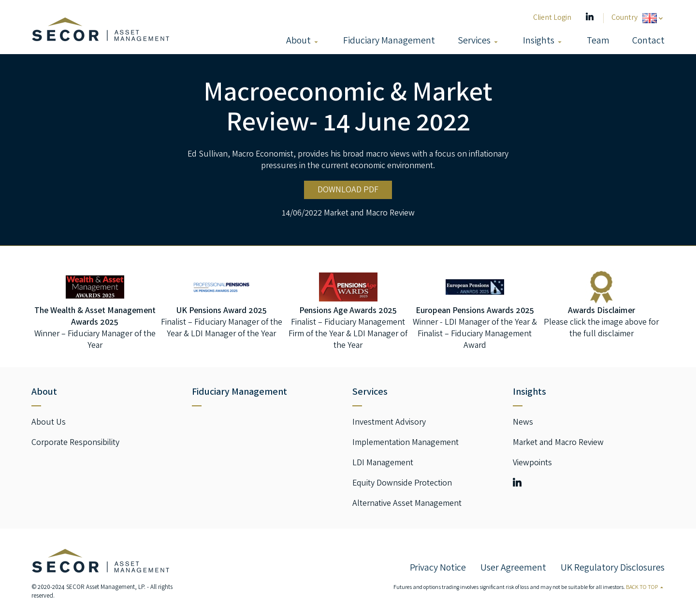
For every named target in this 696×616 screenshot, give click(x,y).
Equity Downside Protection (402, 484)
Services (474, 41)
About (298, 41)
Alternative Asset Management (407, 504)
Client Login (552, 18)
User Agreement (513, 568)
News (523, 423)
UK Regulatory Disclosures (613, 568)
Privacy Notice (438, 568)
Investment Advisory (389, 423)
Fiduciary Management (389, 41)
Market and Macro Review (369, 214)
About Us (49, 423)
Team (598, 41)
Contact (648, 41)
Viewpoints (532, 463)
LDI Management (383, 463)
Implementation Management (406, 443)
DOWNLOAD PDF (348, 190)
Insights (539, 41)
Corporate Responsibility (75, 443)
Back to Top (645, 588)
